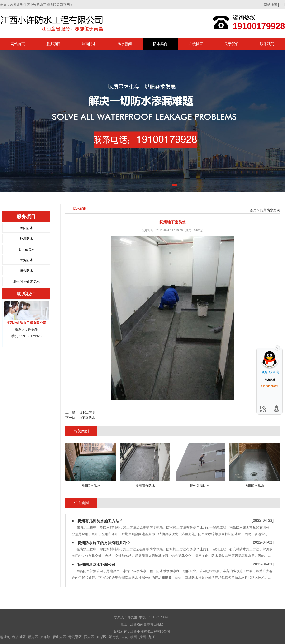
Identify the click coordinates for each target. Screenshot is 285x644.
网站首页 (18, 44)
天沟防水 (26, 260)
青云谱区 (75, 637)
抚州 (142, 637)
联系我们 (267, 44)
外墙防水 (26, 239)
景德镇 (114, 637)
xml (282, 5)
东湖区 (101, 637)
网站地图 (271, 5)
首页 (253, 210)
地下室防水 (26, 249)
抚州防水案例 (270, 210)
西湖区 (89, 637)
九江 (152, 637)
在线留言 (196, 44)
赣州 (133, 637)
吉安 (124, 637)
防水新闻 (125, 44)
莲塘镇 (5, 637)
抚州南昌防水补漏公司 (96, 565)
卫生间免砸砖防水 (26, 281)
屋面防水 (89, 44)
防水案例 (160, 44)
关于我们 (232, 44)
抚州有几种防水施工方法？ (100, 521)
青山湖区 (59, 637)
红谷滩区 (19, 637)
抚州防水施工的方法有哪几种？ (104, 543)
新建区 (33, 637)
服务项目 (53, 44)
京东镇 (45, 637)
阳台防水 (26, 271)
